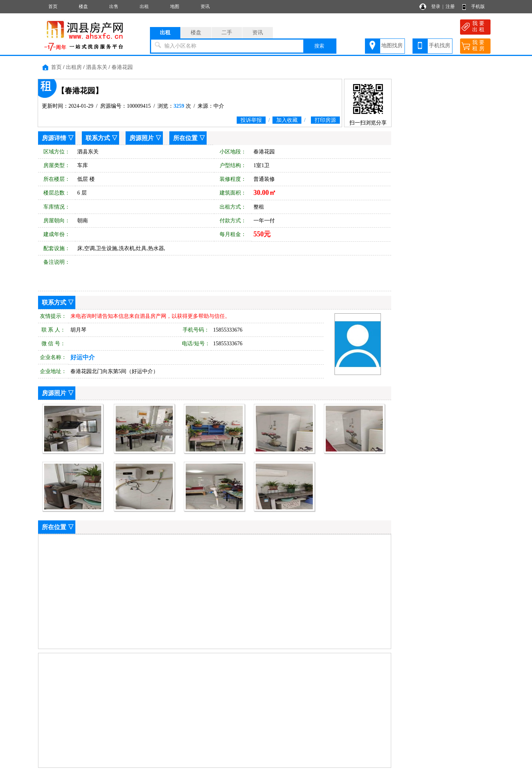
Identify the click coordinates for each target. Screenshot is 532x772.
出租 (144, 6)
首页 (53, 6)
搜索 (319, 46)
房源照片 (142, 138)
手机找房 (440, 45)
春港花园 (122, 67)
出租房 (74, 67)
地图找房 (392, 45)
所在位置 (185, 138)
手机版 (478, 6)
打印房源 (325, 120)
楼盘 (83, 6)
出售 (114, 6)
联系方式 (98, 138)
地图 (175, 6)
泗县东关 (97, 67)
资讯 (205, 6)
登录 (436, 6)
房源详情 (54, 138)
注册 (450, 6)
